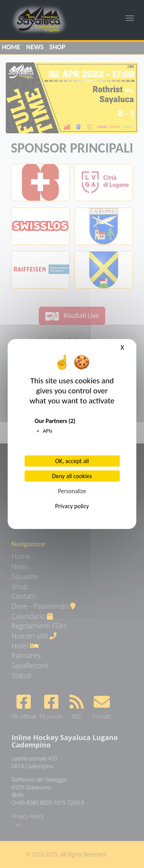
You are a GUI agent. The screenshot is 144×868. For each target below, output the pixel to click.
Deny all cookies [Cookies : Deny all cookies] (72, 476)
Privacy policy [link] (72, 506)
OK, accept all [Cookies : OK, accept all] (72, 461)
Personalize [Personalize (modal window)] (72, 491)
